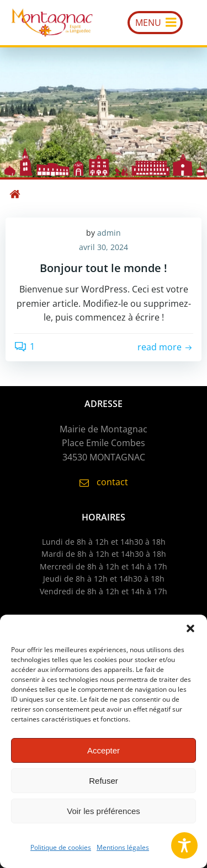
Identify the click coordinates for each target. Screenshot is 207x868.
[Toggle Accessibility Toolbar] (184, 845)
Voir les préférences (104, 811)
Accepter (104, 750)
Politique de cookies (61, 847)
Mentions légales (123, 847)
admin (109, 233)
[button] (190, 628)
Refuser (104, 781)
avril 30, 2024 (104, 247)
